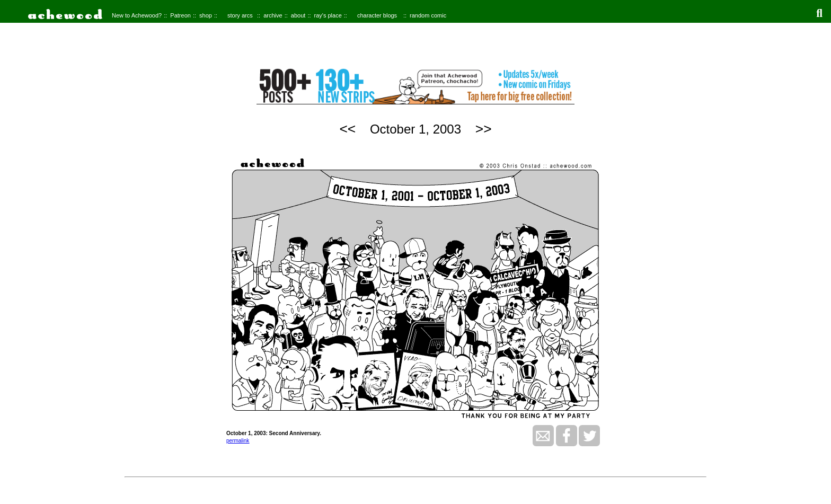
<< (347, 129)
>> (484, 129)
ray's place (328, 15)
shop (206, 15)
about (298, 15)
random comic (428, 15)
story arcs (240, 15)
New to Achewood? (137, 15)
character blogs (377, 15)
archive (273, 15)
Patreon (180, 15)
